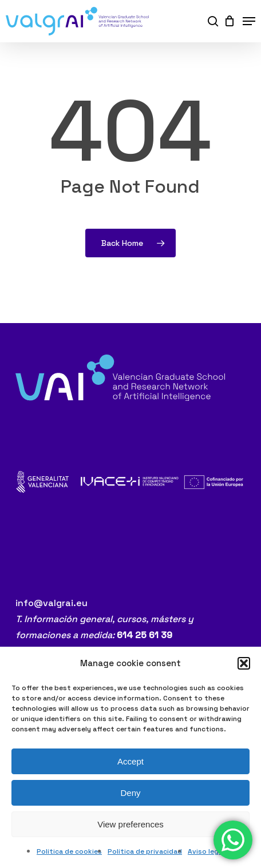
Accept (130, 761)
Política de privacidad (145, 851)
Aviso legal (206, 851)
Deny (130, 793)
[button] (244, 663)
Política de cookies (69, 851)
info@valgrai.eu (52, 603)
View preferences (130, 824)
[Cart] (228, 21)
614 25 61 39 (145, 635)
